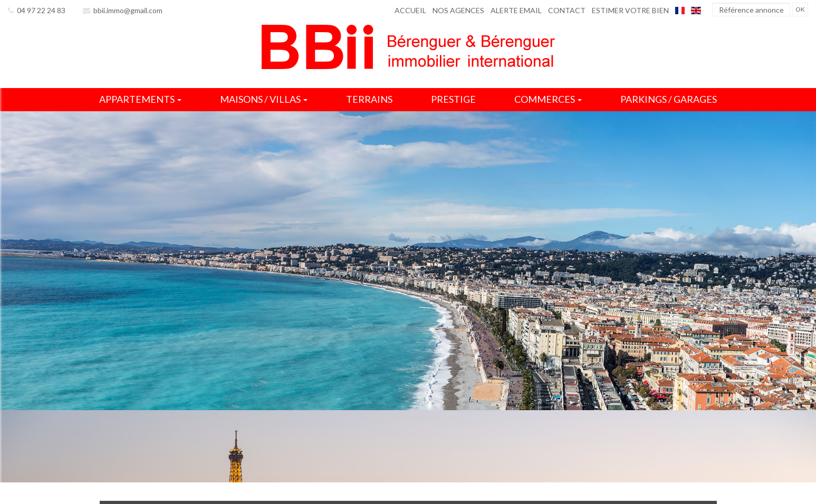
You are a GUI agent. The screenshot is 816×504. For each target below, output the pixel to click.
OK (800, 9)
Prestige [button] (453, 99)
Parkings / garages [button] (669, 99)
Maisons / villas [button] (264, 99)
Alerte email (516, 10)
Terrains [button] (369, 99)
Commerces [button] (548, 99)
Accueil (410, 10)
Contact (567, 10)
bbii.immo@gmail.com (123, 10)
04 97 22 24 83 (37, 10)
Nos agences (458, 10)
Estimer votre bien (630, 10)
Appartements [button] (140, 99)
